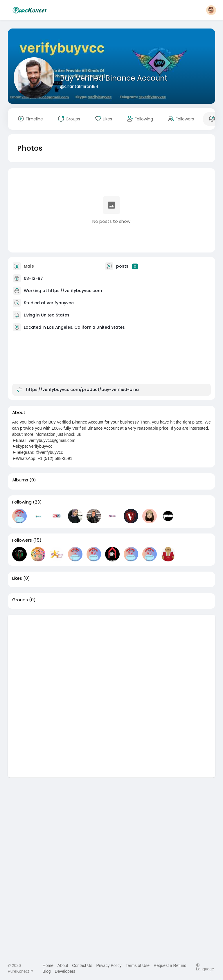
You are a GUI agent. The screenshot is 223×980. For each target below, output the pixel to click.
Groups (20, 600)
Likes (17, 578)
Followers (22, 540)
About (63, 965)
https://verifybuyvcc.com (75, 291)
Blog (47, 971)
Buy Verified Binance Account (114, 78)
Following (22, 502)
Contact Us (82, 965)
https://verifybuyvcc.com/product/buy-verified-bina (82, 389)
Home (48, 965)
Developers (65, 971)
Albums (20, 480)
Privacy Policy (109, 965)
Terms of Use (138, 965)
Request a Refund (170, 965)
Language (205, 967)
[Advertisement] (112, 655)
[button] (211, 10)
